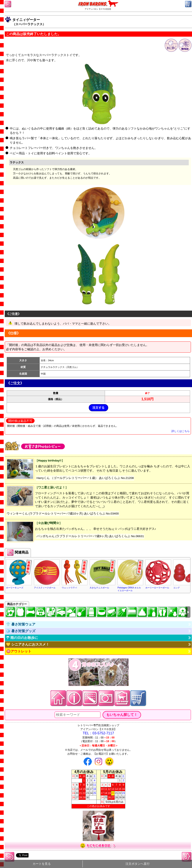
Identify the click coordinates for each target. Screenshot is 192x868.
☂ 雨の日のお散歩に (22, 638)
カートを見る (42, 864)
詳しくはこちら (181, 431)
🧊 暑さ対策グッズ (21, 631)
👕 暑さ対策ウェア (21, 624)
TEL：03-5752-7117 (98, 733)
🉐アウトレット (19, 651)
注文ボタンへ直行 (138, 864)
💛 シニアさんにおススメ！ (28, 644)
